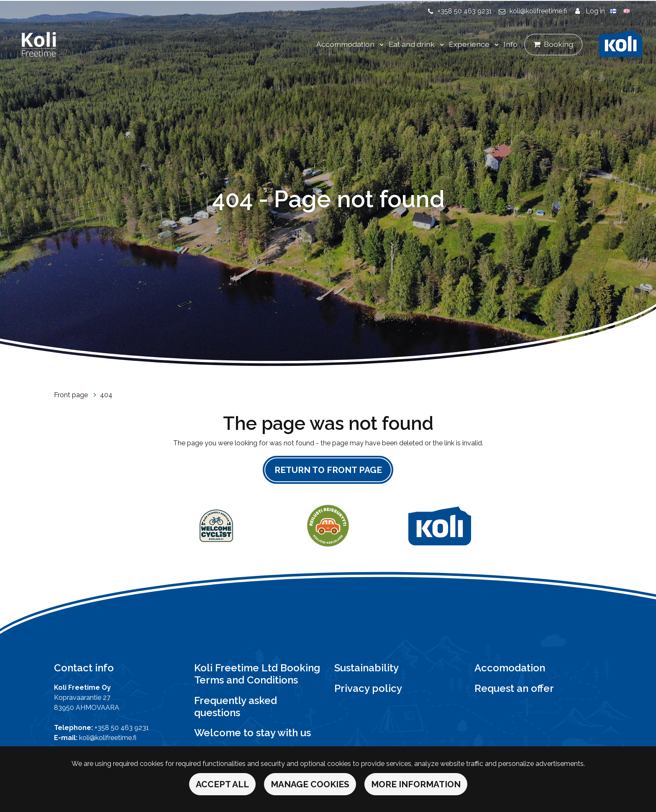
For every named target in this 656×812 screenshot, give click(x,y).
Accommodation (346, 44)
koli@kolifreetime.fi (538, 11)
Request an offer (514, 688)
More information (416, 784)
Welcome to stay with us (252, 733)
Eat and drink (413, 44)
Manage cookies (310, 784)
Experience (470, 44)
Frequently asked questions (236, 707)
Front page (72, 395)
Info (511, 44)
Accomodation (510, 668)
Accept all (222, 784)
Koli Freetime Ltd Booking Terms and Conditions (257, 674)
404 (106, 395)
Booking (559, 44)
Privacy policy (368, 688)
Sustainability (366, 668)
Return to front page (328, 470)
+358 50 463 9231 (465, 11)
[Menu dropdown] (380, 45)
